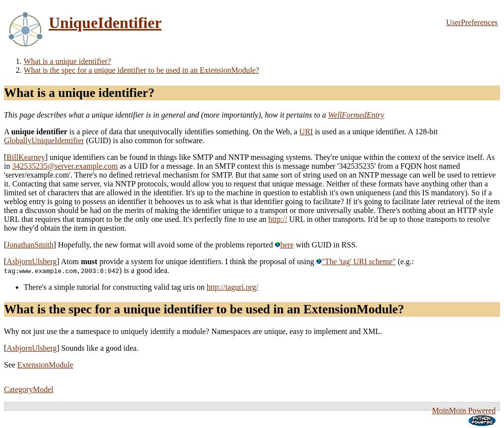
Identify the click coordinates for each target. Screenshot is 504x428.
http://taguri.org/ (233, 287)
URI (306, 132)
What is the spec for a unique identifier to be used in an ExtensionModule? (142, 70)
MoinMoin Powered (464, 411)
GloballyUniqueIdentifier (44, 140)
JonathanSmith (30, 245)
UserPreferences (472, 22)
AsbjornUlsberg (31, 261)
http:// (278, 219)
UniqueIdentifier (105, 23)
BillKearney (26, 157)
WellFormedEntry (356, 115)
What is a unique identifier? (67, 61)
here (284, 245)
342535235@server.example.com (65, 166)
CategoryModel (29, 389)
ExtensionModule (45, 365)
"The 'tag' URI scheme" (356, 261)
